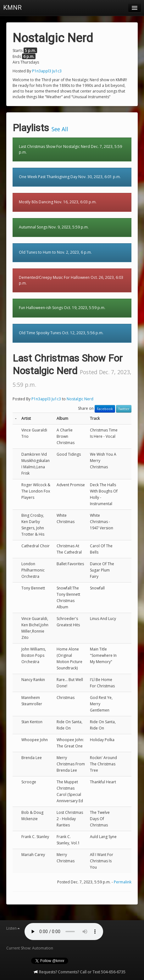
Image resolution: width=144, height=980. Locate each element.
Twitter (124, 409)
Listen (13, 928)
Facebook (105, 409)
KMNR (12, 8)
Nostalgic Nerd (80, 399)
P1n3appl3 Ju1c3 (47, 71)
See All (60, 129)
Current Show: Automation (30, 948)
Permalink (123, 882)
